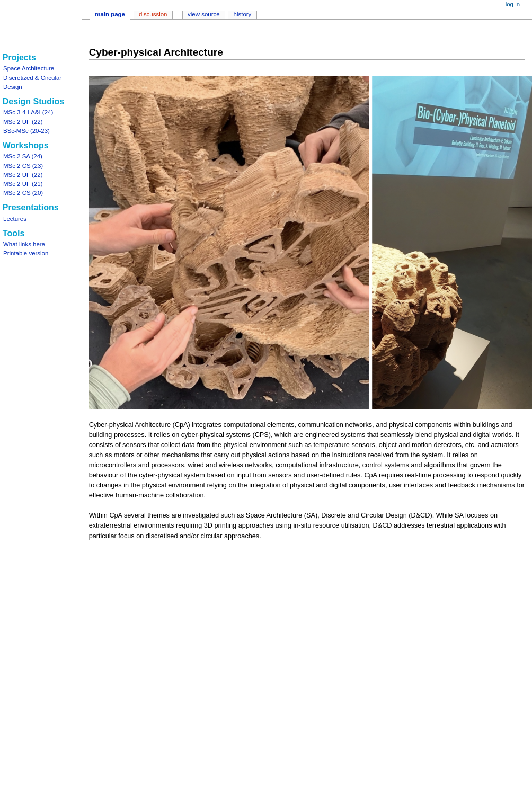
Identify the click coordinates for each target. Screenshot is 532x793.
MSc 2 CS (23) (23, 166)
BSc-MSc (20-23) (26, 131)
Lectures (15, 219)
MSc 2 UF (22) (23, 122)
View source (203, 14)
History (243, 14)
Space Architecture (29, 68)
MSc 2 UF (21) (23, 184)
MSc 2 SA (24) (23, 156)
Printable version (26, 253)
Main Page (110, 14)
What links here (24, 244)
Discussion (153, 14)
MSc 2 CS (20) (23, 193)
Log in (513, 4)
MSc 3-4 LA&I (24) (28, 112)
